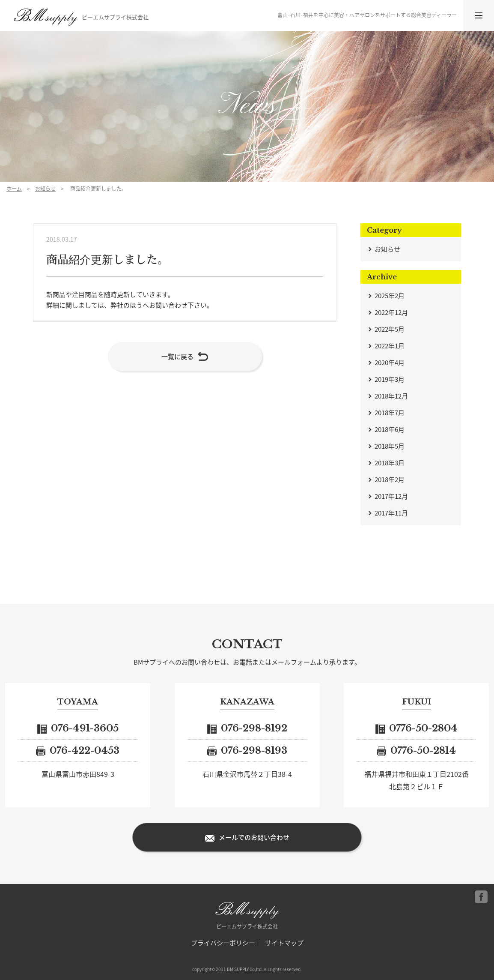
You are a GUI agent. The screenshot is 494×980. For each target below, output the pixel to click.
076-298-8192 (247, 728)
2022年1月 (390, 346)
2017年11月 (391, 513)
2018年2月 (390, 480)
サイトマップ (284, 943)
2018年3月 (390, 463)
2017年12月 (391, 496)
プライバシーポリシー (223, 943)
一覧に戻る (185, 357)
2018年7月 (390, 413)
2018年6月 (390, 429)
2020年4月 (390, 363)
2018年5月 (390, 446)
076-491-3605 (78, 728)
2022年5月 (390, 329)
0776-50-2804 (417, 728)
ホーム (14, 189)
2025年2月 (390, 296)
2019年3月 (390, 379)
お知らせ (45, 189)
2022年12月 (391, 312)
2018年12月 (391, 396)
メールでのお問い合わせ (247, 838)
